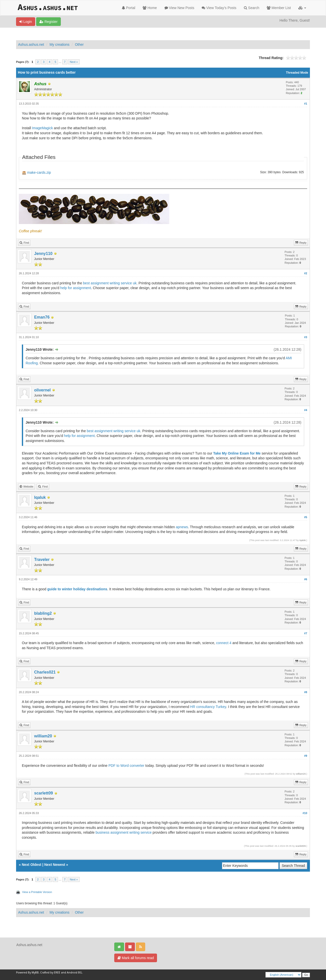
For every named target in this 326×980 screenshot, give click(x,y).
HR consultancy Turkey (208, 707)
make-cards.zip (39, 172)
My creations (59, 44)
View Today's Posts (219, 8)
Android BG (74, 973)
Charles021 (45, 672)
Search (252, 8)
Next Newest (55, 865)
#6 (306, 579)
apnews (182, 527)
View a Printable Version (37, 892)
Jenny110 (43, 254)
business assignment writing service (123, 832)
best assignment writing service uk (110, 283)
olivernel (42, 390)
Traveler (42, 560)
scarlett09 (44, 793)
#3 (306, 337)
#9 (306, 756)
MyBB (35, 973)
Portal (128, 8)
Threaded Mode (297, 73)
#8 (306, 692)
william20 (43, 736)
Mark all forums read (136, 958)
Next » (74, 62)
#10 (305, 813)
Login (26, 22)
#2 (306, 273)
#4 (306, 410)
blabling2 (43, 613)
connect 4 (224, 643)
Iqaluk (40, 497)
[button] (302, 8)
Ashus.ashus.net (31, 44)
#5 (306, 517)
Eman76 (42, 317)
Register (48, 22)
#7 (306, 633)
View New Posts (179, 8)
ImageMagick (42, 128)
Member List (279, 8)
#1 (306, 104)
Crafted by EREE (50, 973)
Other (79, 44)
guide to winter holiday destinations (77, 589)
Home (150, 8)
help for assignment (76, 288)
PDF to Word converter (126, 766)
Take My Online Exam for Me (237, 453)
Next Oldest (32, 865)
